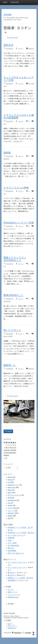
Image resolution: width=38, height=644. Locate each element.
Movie (10, 490)
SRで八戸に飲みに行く (16, 553)
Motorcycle (7, 301)
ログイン (11, 590)
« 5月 (5, 458)
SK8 (9, 498)
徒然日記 (31, 49)
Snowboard (12, 500)
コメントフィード (14, 595)
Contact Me (14, 2)
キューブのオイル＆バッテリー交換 (19, 79)
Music (10, 493)
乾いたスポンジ (12, 330)
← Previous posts (11, 38)
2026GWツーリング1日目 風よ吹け (21, 533)
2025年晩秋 (12, 551)
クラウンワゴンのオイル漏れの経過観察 (19, 116)
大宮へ (10, 540)
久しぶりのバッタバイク (17, 535)
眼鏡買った (10, 365)
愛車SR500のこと (13, 295)
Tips (9, 503)
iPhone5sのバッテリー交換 (19, 223)
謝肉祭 (7, 153)
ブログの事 (12, 508)
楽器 (9, 518)
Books (6, 336)
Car (30, 84)
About (5, 2)
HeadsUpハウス (13, 485)
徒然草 (10, 336)
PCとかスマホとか (9, 229)
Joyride (7, 14)
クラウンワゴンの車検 (16, 188)
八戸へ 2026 (12, 543)
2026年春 (11, 538)
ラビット (11, 511)
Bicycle (10, 477)
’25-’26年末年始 (13, 546)
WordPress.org (13, 597)
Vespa (10, 505)
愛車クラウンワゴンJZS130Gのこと (15, 259)
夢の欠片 (11, 548)
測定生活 (8, 45)
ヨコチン (21, 49)
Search (8, 431)
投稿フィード (12, 592)
